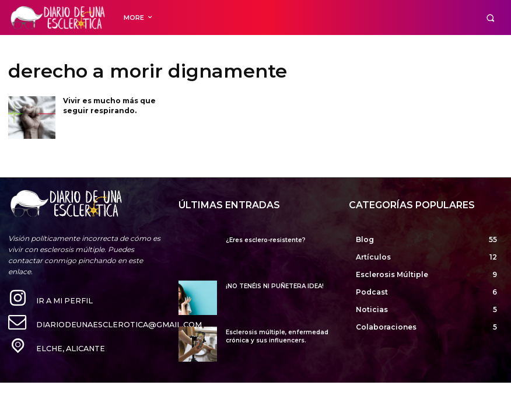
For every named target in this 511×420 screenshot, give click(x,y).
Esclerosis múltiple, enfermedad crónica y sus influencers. (277, 336)
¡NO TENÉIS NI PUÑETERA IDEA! (275, 286)
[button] (490, 18)
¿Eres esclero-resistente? (266, 240)
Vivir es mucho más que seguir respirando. (109, 106)
